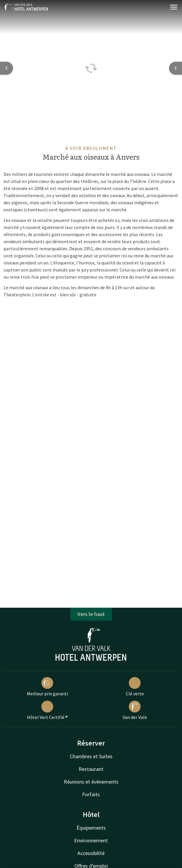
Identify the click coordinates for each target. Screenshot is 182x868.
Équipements (91, 828)
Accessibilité (91, 853)
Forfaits (91, 794)
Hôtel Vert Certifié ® (47, 710)
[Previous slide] (6, 68)
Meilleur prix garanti (47, 687)
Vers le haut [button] (91, 614)
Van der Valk (135, 710)
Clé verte (135, 687)
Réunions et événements (91, 782)
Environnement (91, 840)
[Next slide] (175, 68)
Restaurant (91, 769)
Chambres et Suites (91, 756)
